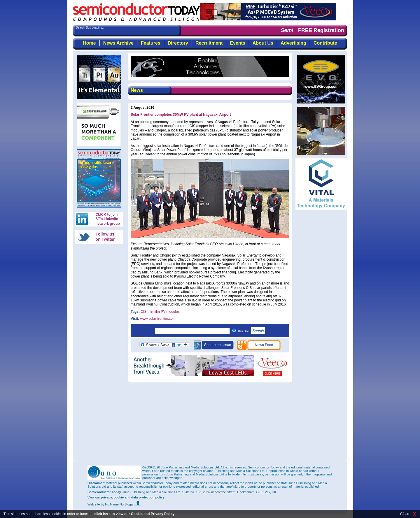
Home (89, 43)
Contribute (325, 43)
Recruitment (209, 43)
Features (151, 43)
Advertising (293, 43)
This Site (251, 331)
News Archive (118, 43)
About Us (263, 43)
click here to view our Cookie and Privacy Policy (134, 514)
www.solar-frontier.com (158, 319)
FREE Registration (321, 30)
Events (237, 43)
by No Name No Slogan (121, 504)
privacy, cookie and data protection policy (133, 497)
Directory (178, 43)
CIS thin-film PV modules (160, 312)
